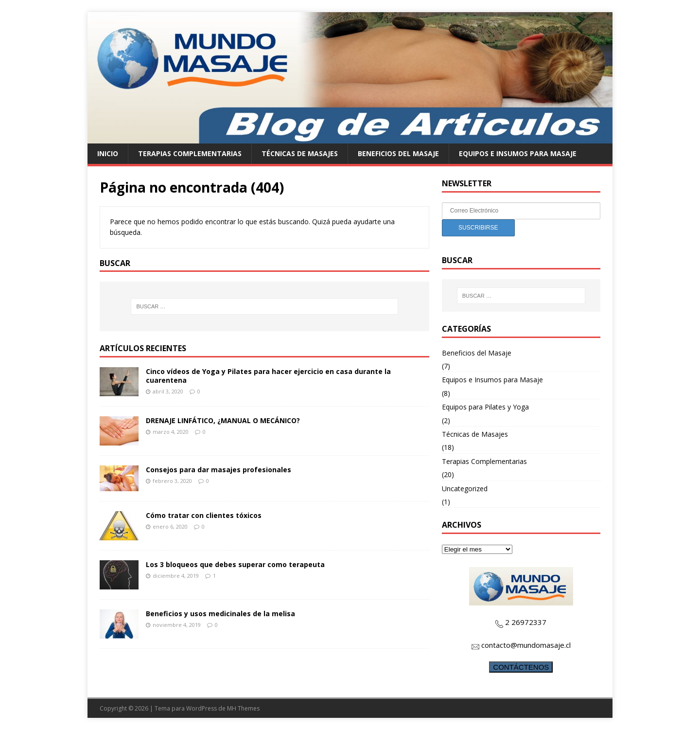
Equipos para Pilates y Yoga (485, 407)
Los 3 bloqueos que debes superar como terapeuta (235, 564)
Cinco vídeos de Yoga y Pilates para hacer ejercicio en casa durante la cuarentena (268, 376)
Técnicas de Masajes (300, 153)
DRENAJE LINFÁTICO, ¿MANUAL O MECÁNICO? (223, 420)
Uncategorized (465, 489)
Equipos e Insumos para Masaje (518, 153)
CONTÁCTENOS (521, 667)
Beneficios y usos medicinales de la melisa (220, 614)
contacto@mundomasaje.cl (526, 645)
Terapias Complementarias (190, 153)
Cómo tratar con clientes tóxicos (204, 515)
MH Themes (243, 708)
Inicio (108, 153)
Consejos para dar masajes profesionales (219, 470)
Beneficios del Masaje (398, 153)
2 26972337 (526, 622)
